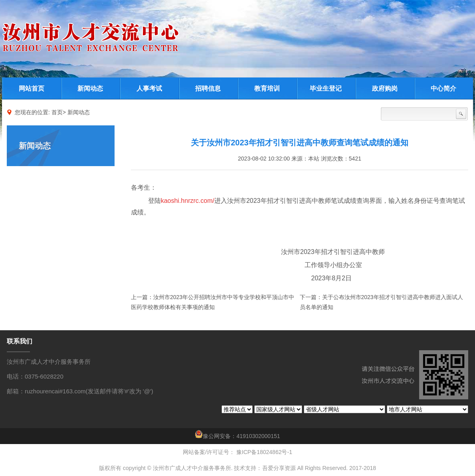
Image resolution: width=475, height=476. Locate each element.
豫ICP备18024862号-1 (263, 452)
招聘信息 (208, 88)
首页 (57, 112)
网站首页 (32, 88)
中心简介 (443, 88)
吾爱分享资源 (279, 468)
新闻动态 (90, 88)
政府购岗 (385, 88)
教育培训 (267, 88)
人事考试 (149, 88)
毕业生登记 (326, 88)
